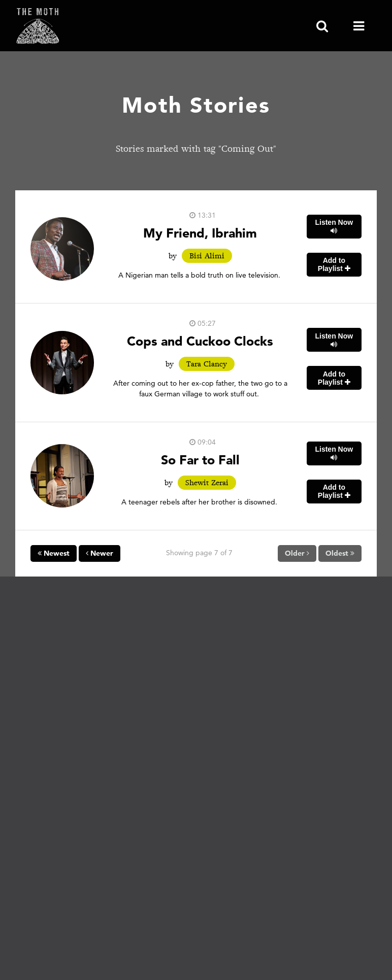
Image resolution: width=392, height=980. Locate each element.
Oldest (340, 553)
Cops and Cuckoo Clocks (200, 341)
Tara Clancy (207, 364)
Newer (100, 553)
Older (297, 553)
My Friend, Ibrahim (200, 233)
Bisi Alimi (207, 256)
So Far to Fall (200, 460)
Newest (54, 553)
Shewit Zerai (207, 483)
